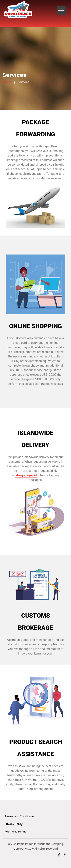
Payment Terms (15, 832)
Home (7, 82)
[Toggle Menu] (61, 10)
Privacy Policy (14, 824)
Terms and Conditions (19, 816)
